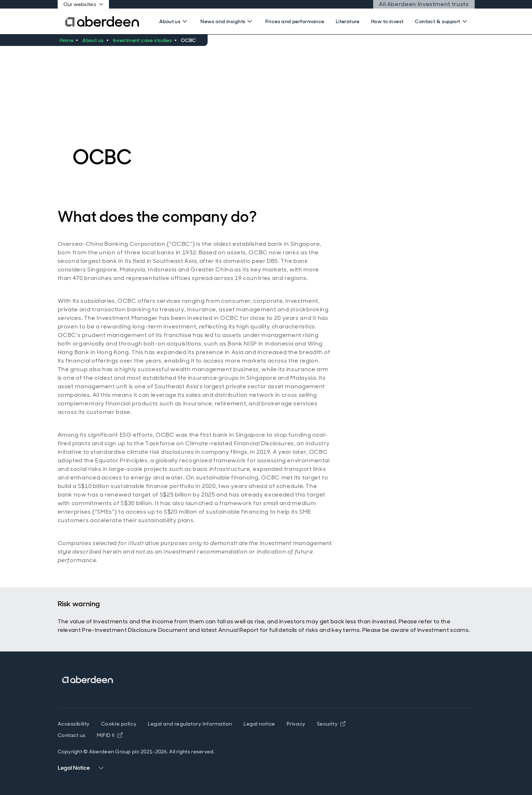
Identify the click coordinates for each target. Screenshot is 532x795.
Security (331, 724)
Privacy (296, 724)
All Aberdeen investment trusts (424, 4)
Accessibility (74, 724)
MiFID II (109, 735)
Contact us (72, 735)
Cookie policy (119, 724)
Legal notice (259, 724)
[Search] (174, 21)
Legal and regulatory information (190, 724)
